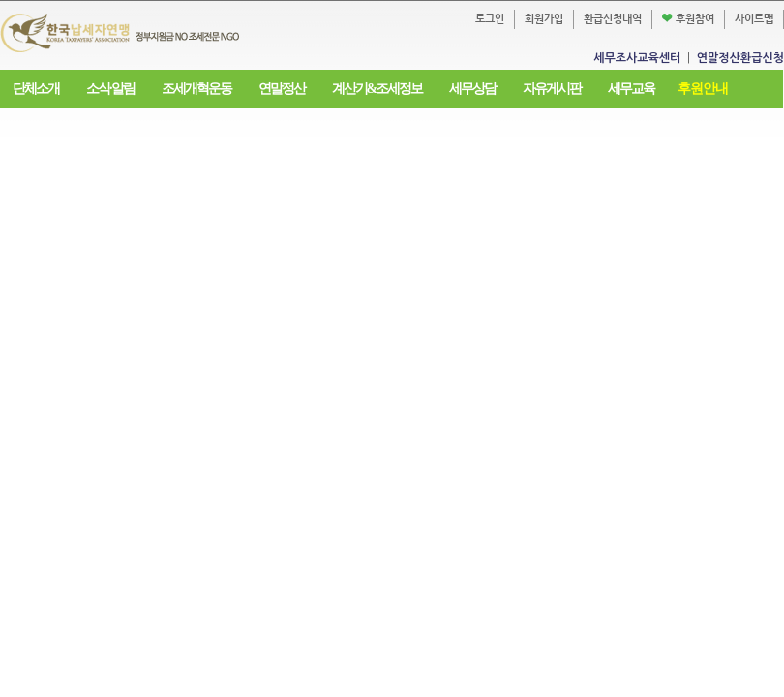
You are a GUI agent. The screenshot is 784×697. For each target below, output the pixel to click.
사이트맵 (754, 19)
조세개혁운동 (196, 89)
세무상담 (472, 89)
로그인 (490, 19)
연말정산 (282, 89)
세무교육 (631, 89)
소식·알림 (110, 89)
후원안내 (703, 89)
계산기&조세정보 (377, 89)
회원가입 (544, 19)
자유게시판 (552, 89)
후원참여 (688, 19)
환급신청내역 (613, 19)
